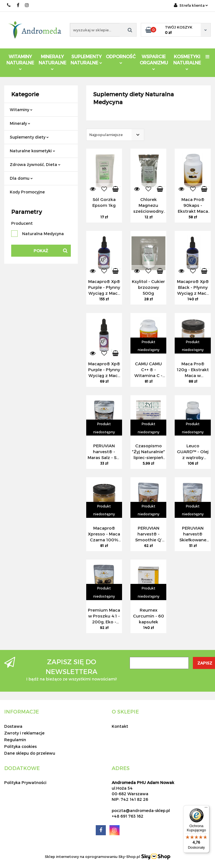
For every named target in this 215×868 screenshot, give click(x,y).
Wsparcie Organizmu (154, 62)
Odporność (121, 59)
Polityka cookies (20, 746)
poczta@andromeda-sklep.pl (141, 810)
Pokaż (41, 251)
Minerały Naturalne (52, 62)
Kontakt (120, 726)
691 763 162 (9, 5)
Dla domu (21, 178)
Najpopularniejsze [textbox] (106, 135)
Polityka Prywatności (25, 782)
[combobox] (115, 135)
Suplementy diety (29, 137)
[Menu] (206, 809)
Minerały (20, 123)
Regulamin (15, 740)
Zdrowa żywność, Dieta (35, 164)
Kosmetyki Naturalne (187, 62)
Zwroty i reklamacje (24, 733)
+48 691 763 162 (128, 816)
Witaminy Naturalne (20, 62)
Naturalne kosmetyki (32, 151)
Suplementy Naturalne (86, 59)
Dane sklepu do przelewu (30, 753)
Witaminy (21, 110)
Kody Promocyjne (27, 192)
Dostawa (13, 726)
